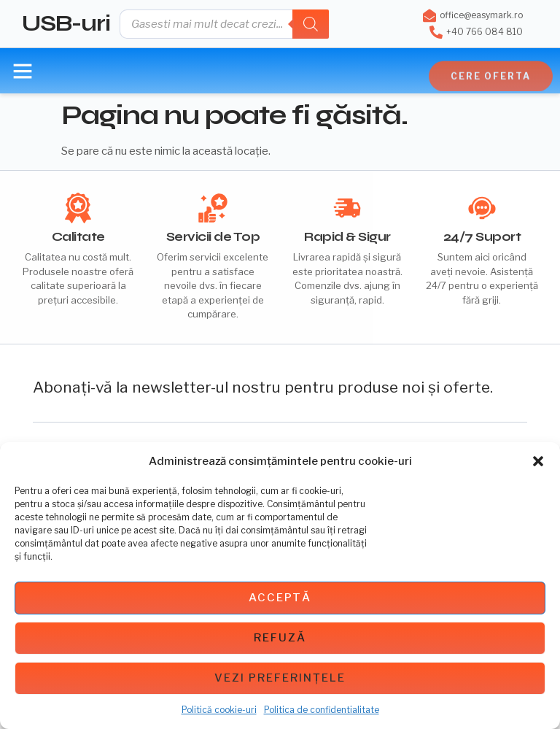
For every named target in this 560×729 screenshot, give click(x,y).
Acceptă (280, 598)
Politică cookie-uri (219, 710)
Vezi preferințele (280, 678)
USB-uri (66, 23)
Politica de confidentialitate (322, 710)
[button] (538, 461)
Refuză (280, 638)
